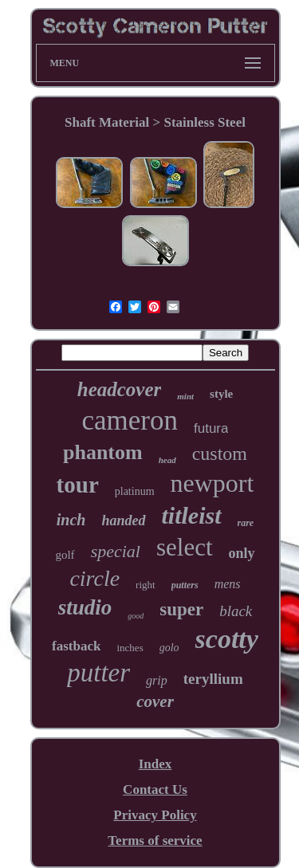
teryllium (213, 679)
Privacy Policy (155, 815)
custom (220, 454)
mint (185, 396)
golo (169, 648)
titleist (192, 515)
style (221, 394)
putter (98, 673)
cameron (130, 420)
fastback (76, 646)
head (167, 460)
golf (65, 555)
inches (130, 648)
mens (228, 584)
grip (157, 680)
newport (212, 483)
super (181, 609)
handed (124, 520)
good (136, 616)
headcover (120, 389)
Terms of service (155, 841)
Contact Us (155, 789)
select (185, 547)
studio (85, 607)
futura (211, 428)
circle (94, 578)
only (242, 553)
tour (78, 485)
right (146, 585)
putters (185, 585)
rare (246, 523)
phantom (103, 452)
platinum (135, 491)
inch (71, 520)
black (236, 611)
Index (155, 764)
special (116, 551)
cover (155, 701)
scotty (227, 639)
